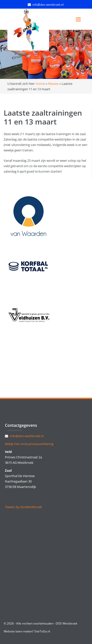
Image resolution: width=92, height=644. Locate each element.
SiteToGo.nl (42, 631)
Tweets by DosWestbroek (23, 507)
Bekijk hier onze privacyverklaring (29, 444)
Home (40, 84)
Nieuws (53, 84)
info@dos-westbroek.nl (48, 5)
